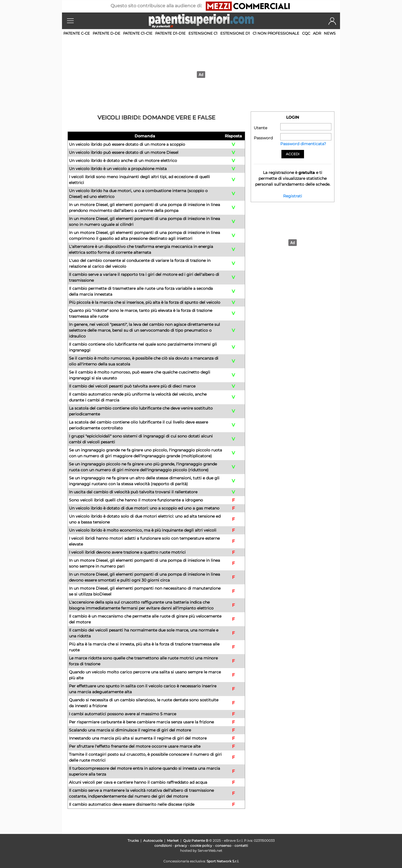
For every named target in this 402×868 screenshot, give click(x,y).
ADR (317, 33)
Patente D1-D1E (170, 33)
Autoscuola (153, 840)
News (330, 33)
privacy (181, 846)
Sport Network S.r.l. (223, 861)
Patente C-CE (77, 33)
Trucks (133, 840)
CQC (306, 33)
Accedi (293, 154)
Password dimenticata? (303, 144)
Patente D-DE (107, 33)
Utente (260, 128)
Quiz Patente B (196, 840)
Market (173, 840)
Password (263, 138)
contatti (241, 846)
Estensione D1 (235, 33)
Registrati (293, 196)
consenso (223, 846)
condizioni (163, 846)
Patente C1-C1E (138, 33)
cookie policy (201, 846)
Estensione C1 (203, 33)
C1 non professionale (276, 33)
